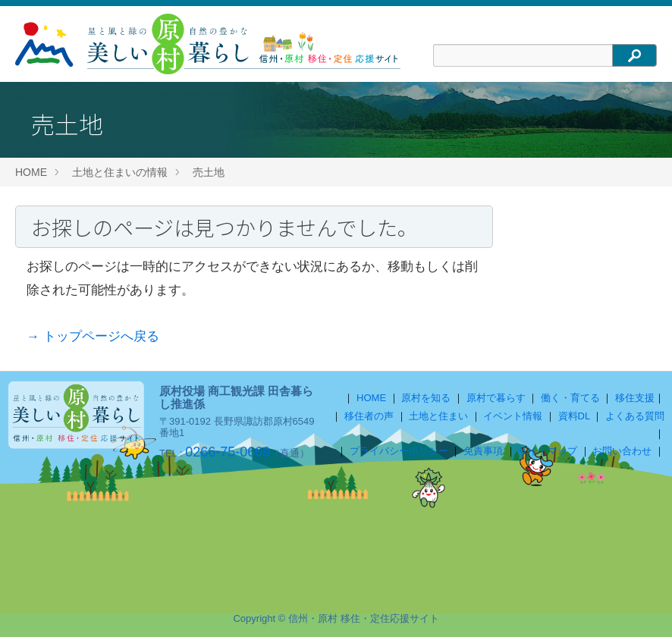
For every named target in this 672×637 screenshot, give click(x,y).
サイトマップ (548, 451)
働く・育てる (570, 398)
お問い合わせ (622, 451)
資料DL (574, 416)
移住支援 (635, 398)
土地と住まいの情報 (120, 172)
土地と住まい (438, 416)
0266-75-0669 (228, 452)
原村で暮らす (496, 398)
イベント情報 (513, 416)
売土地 (209, 172)
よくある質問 (635, 416)
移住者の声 (369, 416)
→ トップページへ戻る (93, 336)
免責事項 (483, 451)
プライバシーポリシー (399, 451)
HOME (31, 172)
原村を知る (426, 398)
